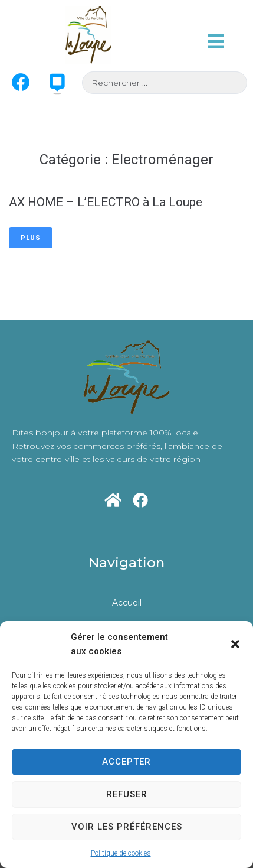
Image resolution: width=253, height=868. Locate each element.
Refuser (127, 794)
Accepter (126, 762)
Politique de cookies (121, 853)
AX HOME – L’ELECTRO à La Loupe (106, 202)
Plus (31, 238)
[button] (235, 644)
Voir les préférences (127, 827)
